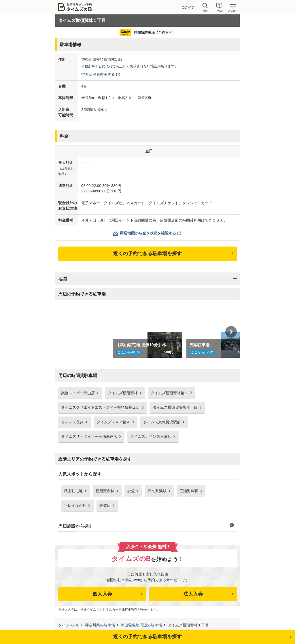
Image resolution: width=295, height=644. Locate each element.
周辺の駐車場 (141, 625)
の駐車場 (100, 625)
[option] (148, 332)
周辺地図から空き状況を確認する (148, 233)
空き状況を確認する (98, 74)
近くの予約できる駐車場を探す (147, 254)
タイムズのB (69, 625)
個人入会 (102, 594)
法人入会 (193, 594)
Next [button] (231, 332)
